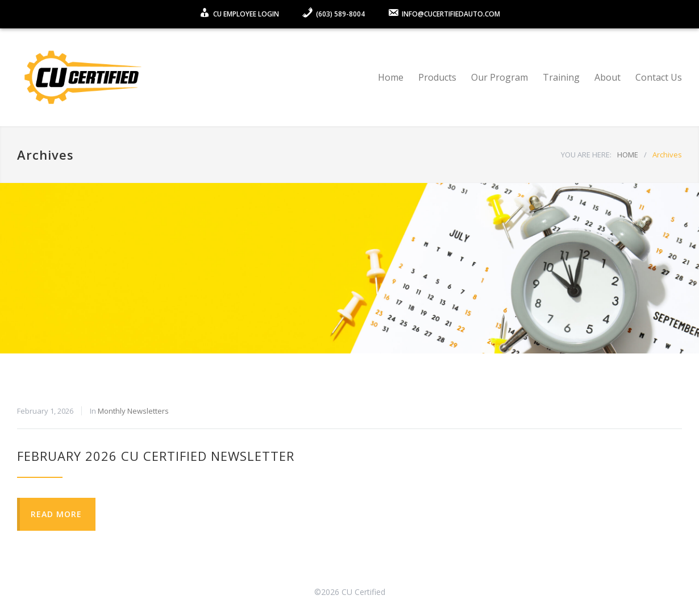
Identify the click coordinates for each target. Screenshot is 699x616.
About (608, 77)
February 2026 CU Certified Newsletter (156, 456)
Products (437, 77)
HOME (628, 155)
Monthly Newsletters (133, 411)
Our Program (500, 77)
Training (561, 77)
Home (391, 77)
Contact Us (659, 77)
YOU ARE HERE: (586, 155)
